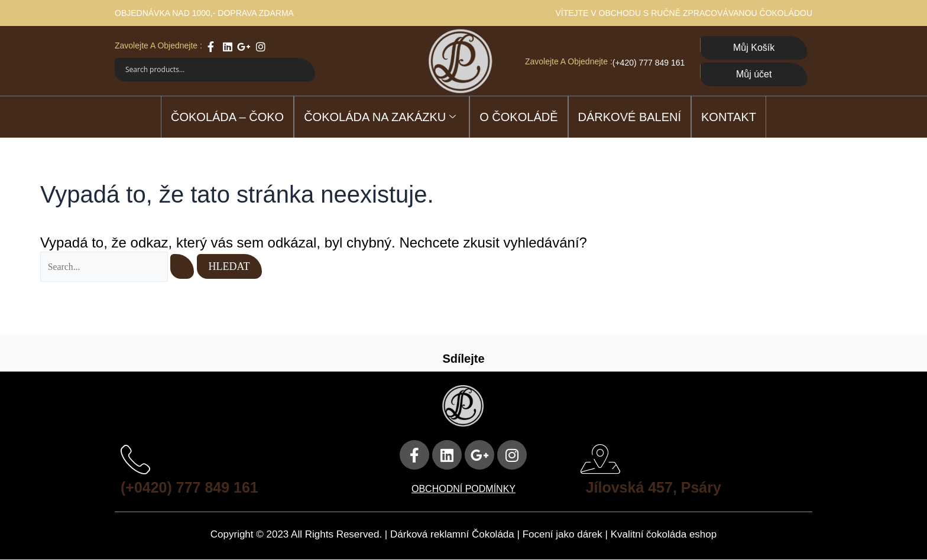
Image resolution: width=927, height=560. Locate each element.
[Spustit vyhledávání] (183, 266)
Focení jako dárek (563, 535)
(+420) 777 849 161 (649, 63)
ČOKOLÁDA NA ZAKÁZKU (380, 118)
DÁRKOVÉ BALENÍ (630, 117)
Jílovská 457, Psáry (657, 487)
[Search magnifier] (303, 70)
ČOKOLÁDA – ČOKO (227, 117)
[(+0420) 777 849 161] (135, 460)
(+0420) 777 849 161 (192, 487)
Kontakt (729, 117)
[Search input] (208, 70)
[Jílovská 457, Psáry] (601, 460)
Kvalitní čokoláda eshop (664, 535)
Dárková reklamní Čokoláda (452, 535)
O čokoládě (518, 117)
